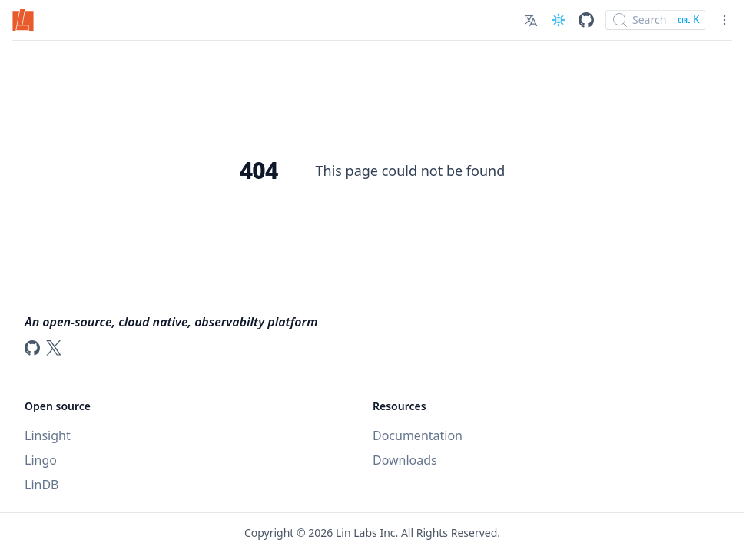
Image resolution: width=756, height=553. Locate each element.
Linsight (48, 435)
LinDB (41, 485)
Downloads (405, 460)
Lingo (41, 460)
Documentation (418, 435)
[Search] (655, 20)
